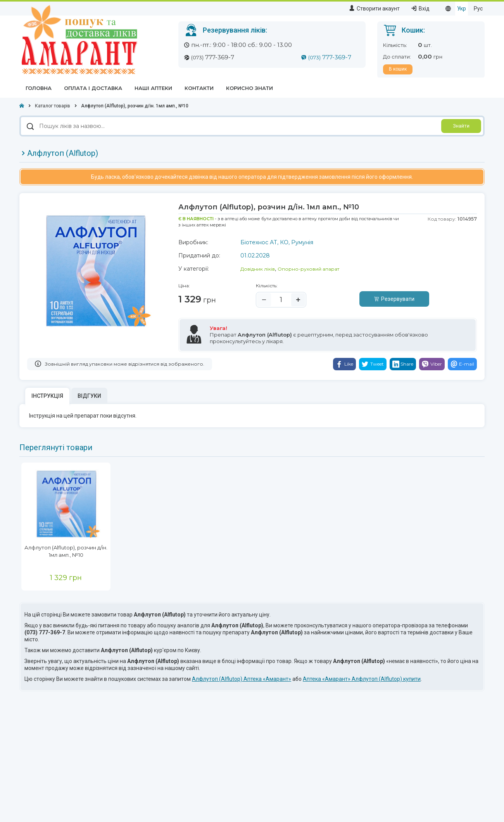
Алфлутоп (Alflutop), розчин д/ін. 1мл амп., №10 (66, 551)
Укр (462, 9)
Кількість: (267, 286)
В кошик (398, 69)
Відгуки (89, 396)
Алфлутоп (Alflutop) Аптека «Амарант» (242, 679)
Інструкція (47, 396)
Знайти (461, 126)
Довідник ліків (258, 269)
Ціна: (184, 286)
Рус (478, 9)
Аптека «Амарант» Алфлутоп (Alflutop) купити (362, 679)
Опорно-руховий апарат (308, 269)
